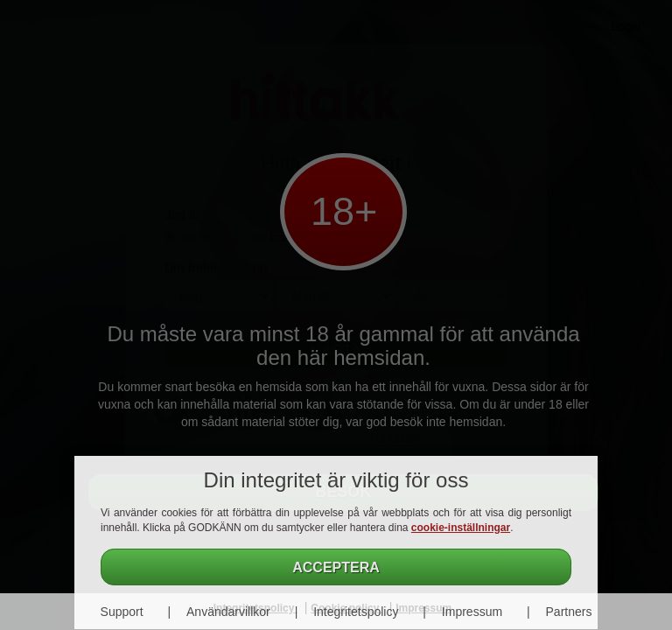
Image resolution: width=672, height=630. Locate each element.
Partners (569, 612)
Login (626, 26)
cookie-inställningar (461, 528)
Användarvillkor (228, 612)
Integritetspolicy (356, 612)
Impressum (472, 612)
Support (122, 612)
